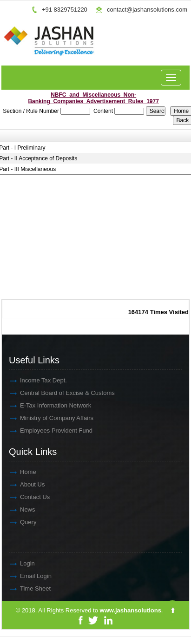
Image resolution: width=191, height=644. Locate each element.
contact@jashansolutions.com (147, 10)
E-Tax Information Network (36, 405)
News (8, 509)
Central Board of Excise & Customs (47, 393)
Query (8, 522)
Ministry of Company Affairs (37, 418)
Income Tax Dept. (23, 380)
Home (8, 472)
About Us (12, 484)
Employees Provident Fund (36, 430)
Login (7, 563)
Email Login (16, 576)
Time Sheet (15, 588)
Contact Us (15, 497)
